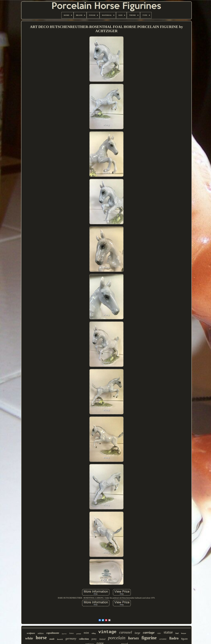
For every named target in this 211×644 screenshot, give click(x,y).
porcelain (117, 638)
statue (168, 632)
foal (177, 633)
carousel (125, 632)
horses (133, 638)
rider (159, 633)
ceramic (163, 639)
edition (41, 633)
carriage (149, 632)
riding (94, 633)
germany (71, 639)
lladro (174, 638)
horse (41, 638)
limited (102, 639)
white (29, 638)
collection (84, 639)
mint (86, 633)
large (137, 633)
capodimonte (53, 633)
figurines (64, 634)
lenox (71, 633)
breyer (184, 633)
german (79, 634)
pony (94, 639)
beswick (60, 639)
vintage (107, 632)
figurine (149, 638)
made (52, 639)
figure (184, 639)
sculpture (31, 633)
